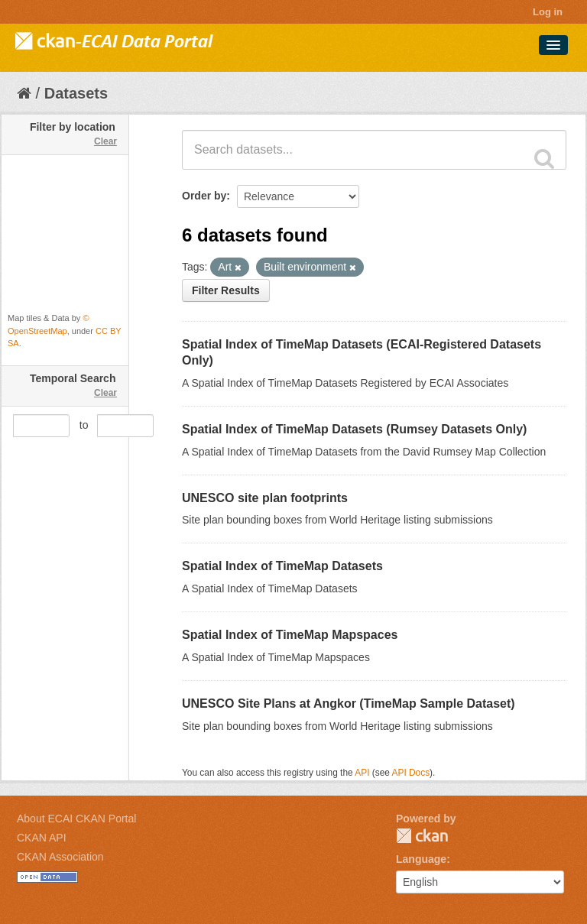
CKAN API (42, 838)
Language (421, 859)
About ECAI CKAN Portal (76, 819)
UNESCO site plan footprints (265, 498)
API (362, 773)
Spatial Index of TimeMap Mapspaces (290, 635)
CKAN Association (60, 857)
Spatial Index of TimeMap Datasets (282, 566)
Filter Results (226, 290)
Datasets (76, 93)
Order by (204, 196)
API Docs (411, 773)
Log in (548, 12)
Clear (105, 141)
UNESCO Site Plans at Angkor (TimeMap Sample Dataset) (349, 704)
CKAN (422, 836)
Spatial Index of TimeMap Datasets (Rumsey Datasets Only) (354, 429)
